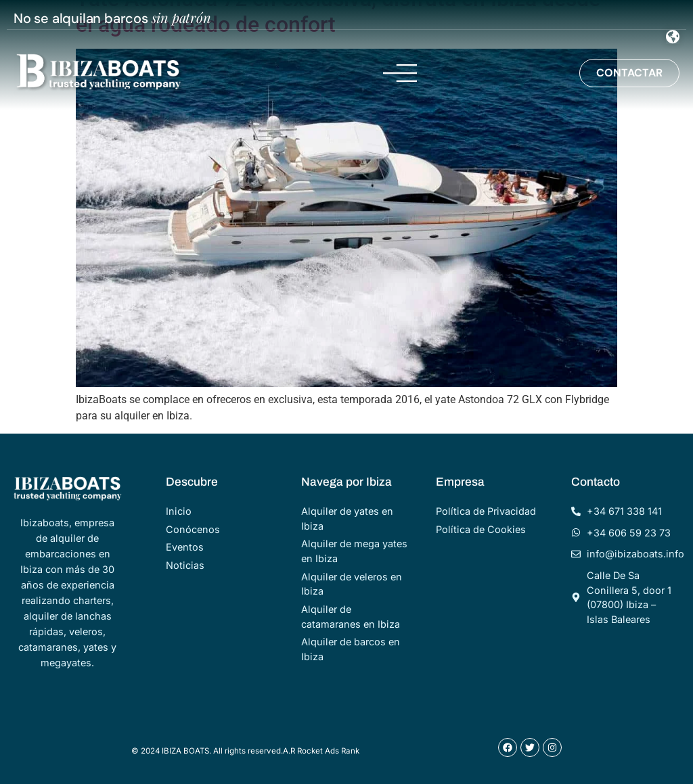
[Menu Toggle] (673, 37)
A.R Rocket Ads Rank (321, 751)
